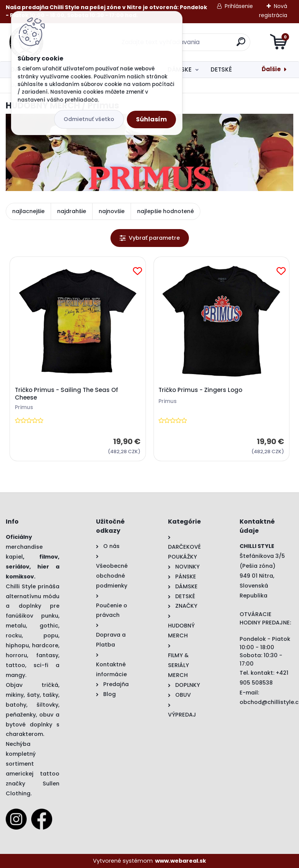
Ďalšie (271, 69)
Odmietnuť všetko (89, 119)
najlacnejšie (28, 211)
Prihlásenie (239, 6)
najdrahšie (72, 211)
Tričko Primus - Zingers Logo (200, 390)
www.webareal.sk (181, 861)
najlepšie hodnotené (165, 211)
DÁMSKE (180, 69)
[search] (241, 45)
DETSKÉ (221, 69)
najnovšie (112, 211)
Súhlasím (151, 119)
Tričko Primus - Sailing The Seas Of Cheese (66, 394)
